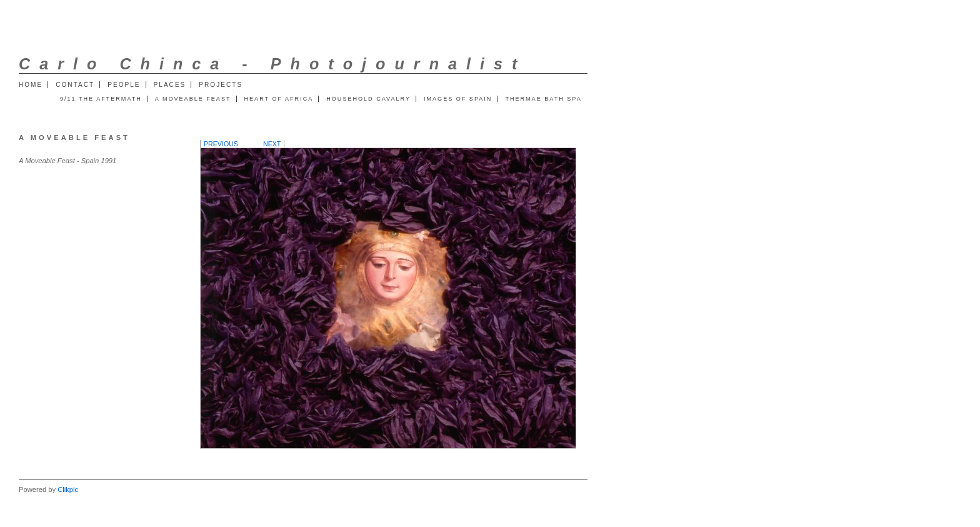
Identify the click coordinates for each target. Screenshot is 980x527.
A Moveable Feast (193, 99)
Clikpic (68, 489)
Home (31, 85)
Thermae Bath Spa (543, 99)
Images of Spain (458, 99)
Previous (221, 144)
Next (272, 144)
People (124, 85)
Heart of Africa (279, 99)
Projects (221, 85)
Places (170, 85)
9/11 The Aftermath (101, 99)
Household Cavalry (368, 99)
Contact (75, 85)
